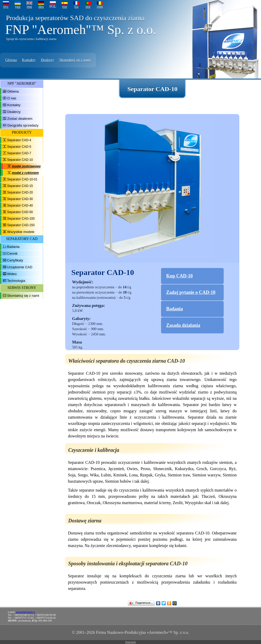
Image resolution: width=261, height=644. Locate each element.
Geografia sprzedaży (23, 125)
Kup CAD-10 (180, 276)
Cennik (12, 253)
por (88, 7)
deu (41, 7)
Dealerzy (47, 60)
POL (53, 7)
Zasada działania (183, 325)
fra (76, 7)
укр (18, 7)
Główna (11, 60)
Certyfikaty (15, 260)
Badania (13, 247)
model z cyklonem (25, 173)
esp (65, 7)
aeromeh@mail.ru (25, 612)
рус (6, 7)
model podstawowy (26, 166)
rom (100, 7)
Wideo (12, 274)
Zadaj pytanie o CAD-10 (191, 292)
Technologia (16, 281)
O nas (12, 98)
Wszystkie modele (21, 232)
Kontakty (29, 60)
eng (29, 7)
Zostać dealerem (20, 119)
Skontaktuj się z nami (75, 60)
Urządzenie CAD (20, 267)
